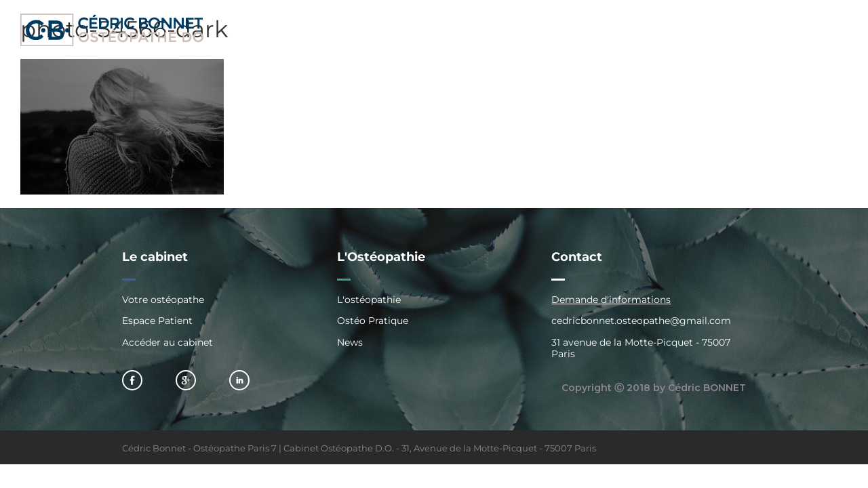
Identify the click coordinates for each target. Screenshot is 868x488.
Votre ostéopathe (163, 300)
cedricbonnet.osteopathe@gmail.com (641, 321)
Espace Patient (157, 321)
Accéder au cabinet (167, 342)
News (350, 342)
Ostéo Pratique (373, 321)
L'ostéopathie (369, 300)
